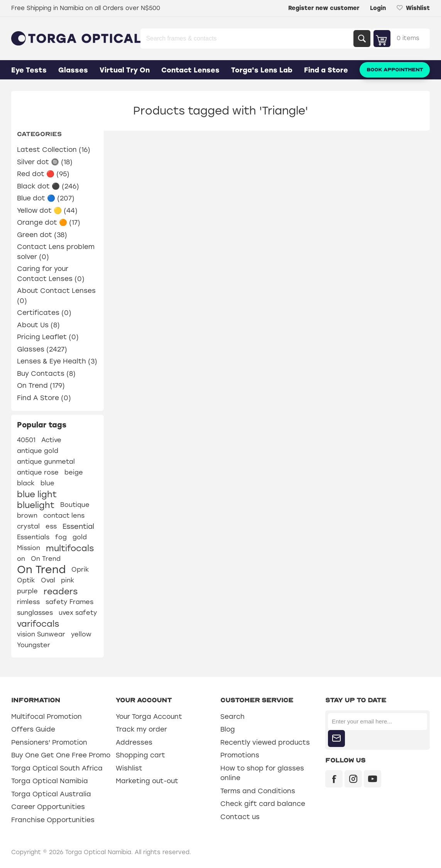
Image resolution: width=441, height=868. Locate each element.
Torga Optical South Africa (57, 768)
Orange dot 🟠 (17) (49, 222)
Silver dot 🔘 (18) (45, 162)
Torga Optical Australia (51, 794)
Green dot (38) (42, 235)
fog (61, 537)
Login (378, 8)
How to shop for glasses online (262, 773)
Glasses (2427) (42, 349)
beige (74, 472)
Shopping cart (140, 755)
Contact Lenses (190, 70)
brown (27, 516)
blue (47, 483)
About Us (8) (38, 325)
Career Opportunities (48, 807)
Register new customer (324, 8)
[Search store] (248, 39)
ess (51, 526)
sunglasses (35, 613)
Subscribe (336, 738)
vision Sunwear (41, 634)
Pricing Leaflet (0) (48, 337)
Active (51, 440)
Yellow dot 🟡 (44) (47, 210)
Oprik (80, 569)
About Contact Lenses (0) (56, 296)
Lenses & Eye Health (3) (57, 361)
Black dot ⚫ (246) (48, 186)
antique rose (38, 472)
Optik (26, 580)
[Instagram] (353, 779)
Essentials (33, 537)
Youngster (34, 645)
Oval (48, 580)
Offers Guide (33, 729)
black (26, 483)
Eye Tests (29, 70)
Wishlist (129, 768)
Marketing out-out (147, 781)
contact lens (64, 516)
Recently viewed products (265, 742)
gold (80, 537)
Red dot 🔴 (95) (43, 174)
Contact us (240, 817)
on (21, 559)
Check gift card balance (263, 804)
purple (27, 591)
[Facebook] (334, 779)
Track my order (141, 729)
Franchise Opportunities (53, 820)
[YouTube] (373, 779)
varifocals (38, 624)
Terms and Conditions (258, 791)
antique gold (38, 451)
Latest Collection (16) (54, 150)
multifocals (70, 548)
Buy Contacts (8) (46, 373)
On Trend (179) (41, 385)
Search (362, 39)
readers (61, 591)
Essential (78, 527)
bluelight (36, 505)
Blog (228, 729)
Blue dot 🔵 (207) (46, 198)
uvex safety (78, 613)
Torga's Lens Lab (262, 70)
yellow (81, 634)
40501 (26, 440)
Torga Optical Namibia (50, 781)
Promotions (240, 755)
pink (68, 580)
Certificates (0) (44, 313)
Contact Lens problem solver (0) (56, 252)
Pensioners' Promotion (49, 742)
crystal (28, 526)
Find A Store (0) (44, 398)
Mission (29, 548)
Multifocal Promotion (46, 717)
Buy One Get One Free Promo (61, 755)
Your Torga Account (149, 717)
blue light (37, 494)
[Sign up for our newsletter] (378, 722)
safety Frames (69, 602)
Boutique (75, 505)
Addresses (134, 742)
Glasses (73, 70)
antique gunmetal (46, 462)
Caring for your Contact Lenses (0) (51, 274)
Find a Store (326, 70)
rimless (28, 602)
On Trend (46, 559)
